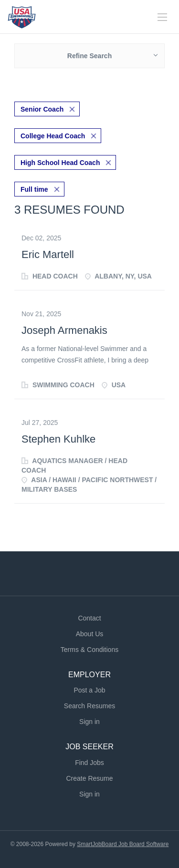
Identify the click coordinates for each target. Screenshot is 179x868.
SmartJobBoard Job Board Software (123, 844)
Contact (89, 618)
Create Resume (89, 778)
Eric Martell (48, 254)
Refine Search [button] (89, 56)
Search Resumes (89, 706)
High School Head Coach (60, 163)
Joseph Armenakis (64, 330)
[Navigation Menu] (162, 17)
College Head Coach (53, 136)
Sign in (89, 722)
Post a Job (89, 690)
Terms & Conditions (89, 650)
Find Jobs (89, 763)
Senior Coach (42, 109)
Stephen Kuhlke (58, 439)
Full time (34, 189)
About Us (90, 634)
